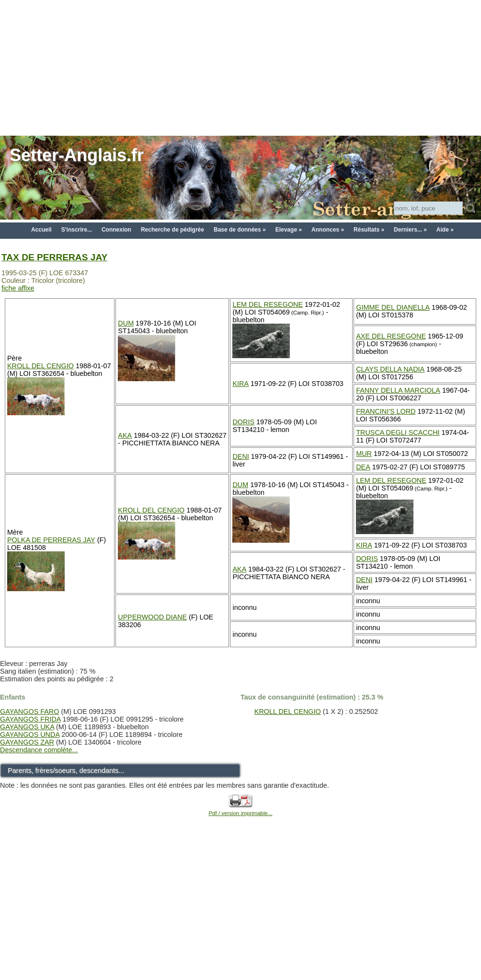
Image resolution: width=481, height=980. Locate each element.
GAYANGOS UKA (27, 727)
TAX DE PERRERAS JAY (54, 257)
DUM (126, 323)
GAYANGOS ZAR (27, 742)
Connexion (116, 230)
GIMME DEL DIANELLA (393, 307)
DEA (363, 467)
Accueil (41, 230)
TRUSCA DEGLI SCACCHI (398, 432)
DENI (240, 456)
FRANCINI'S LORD (386, 411)
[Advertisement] (241, 67)
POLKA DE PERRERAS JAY (51, 540)
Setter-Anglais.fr (77, 155)
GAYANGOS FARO (29, 712)
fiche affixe (18, 288)
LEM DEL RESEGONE (268, 304)
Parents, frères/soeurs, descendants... (66, 770)
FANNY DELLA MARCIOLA (398, 390)
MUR (364, 454)
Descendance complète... (39, 750)
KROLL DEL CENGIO (40, 366)
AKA (125, 435)
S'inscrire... (77, 230)
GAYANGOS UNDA (30, 735)
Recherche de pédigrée (172, 230)
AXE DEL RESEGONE (391, 336)
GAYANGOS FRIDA (30, 719)
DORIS (243, 422)
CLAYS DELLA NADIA (390, 369)
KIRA (240, 384)
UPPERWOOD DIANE (152, 617)
